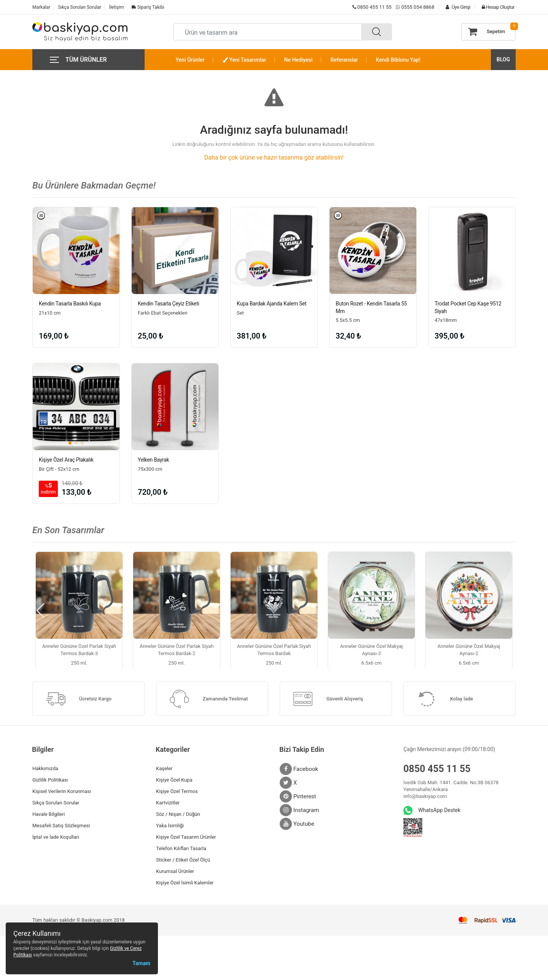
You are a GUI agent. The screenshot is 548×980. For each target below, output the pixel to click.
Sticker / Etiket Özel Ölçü (183, 860)
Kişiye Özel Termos (177, 791)
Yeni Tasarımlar (244, 60)
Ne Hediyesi (299, 60)
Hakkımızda (45, 768)
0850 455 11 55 (372, 7)
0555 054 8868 (418, 7)
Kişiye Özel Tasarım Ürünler (186, 837)
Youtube (297, 824)
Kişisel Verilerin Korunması (62, 791)
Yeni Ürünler (190, 60)
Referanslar (344, 60)
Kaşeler (164, 768)
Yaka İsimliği (170, 826)
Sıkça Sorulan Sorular (80, 7)
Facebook (299, 769)
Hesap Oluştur (496, 7)
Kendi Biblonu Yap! (398, 60)
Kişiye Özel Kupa (174, 780)
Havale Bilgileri (49, 814)
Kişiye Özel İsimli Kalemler (185, 883)
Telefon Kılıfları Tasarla (181, 848)
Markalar (41, 7)
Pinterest (298, 796)
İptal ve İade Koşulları (56, 837)
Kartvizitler (168, 803)
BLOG (503, 59)
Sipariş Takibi (148, 7)
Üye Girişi (456, 7)
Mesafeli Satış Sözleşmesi (61, 826)
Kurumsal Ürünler (175, 871)
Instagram (299, 810)
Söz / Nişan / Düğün (178, 814)
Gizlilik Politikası (50, 780)
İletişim (116, 7)
